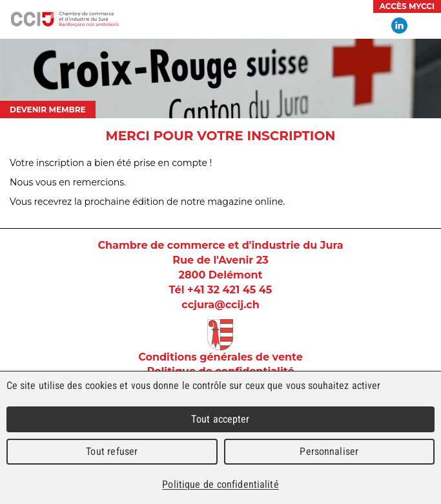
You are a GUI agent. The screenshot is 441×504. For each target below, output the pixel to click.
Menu (425, 26)
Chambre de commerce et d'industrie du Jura (65, 19)
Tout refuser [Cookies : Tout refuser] (112, 451)
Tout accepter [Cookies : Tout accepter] (220, 419)
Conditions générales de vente (221, 357)
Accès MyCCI (407, 6)
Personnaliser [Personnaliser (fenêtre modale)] (329, 451)
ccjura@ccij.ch (220, 305)
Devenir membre (48, 110)
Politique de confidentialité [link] (220, 484)
